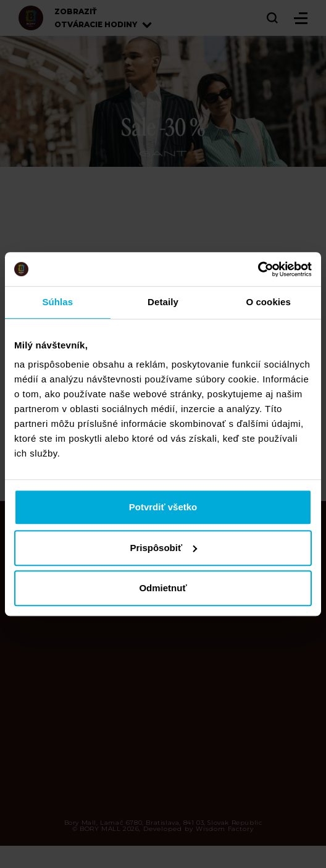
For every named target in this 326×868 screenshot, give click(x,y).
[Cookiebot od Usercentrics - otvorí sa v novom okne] (258, 269)
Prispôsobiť (163, 548)
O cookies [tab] (268, 302)
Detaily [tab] (163, 302)
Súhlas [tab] (57, 302)
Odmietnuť (163, 588)
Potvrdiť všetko (163, 507)
